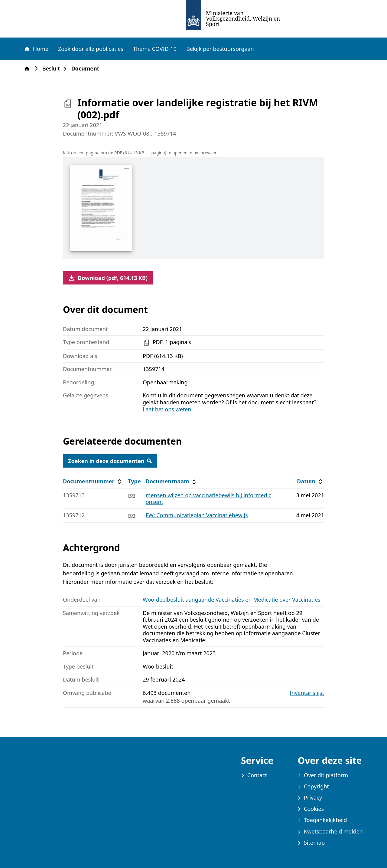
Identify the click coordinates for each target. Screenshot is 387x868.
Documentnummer (93, 481)
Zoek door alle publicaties (91, 49)
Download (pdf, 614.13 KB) (108, 278)
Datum (310, 481)
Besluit (53, 69)
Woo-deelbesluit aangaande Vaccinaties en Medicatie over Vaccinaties (232, 600)
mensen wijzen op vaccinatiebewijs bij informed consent (208, 499)
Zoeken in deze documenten (110, 461)
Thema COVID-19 (155, 49)
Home (36, 49)
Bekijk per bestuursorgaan (220, 49)
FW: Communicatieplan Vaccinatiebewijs (197, 515)
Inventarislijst (307, 693)
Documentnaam (172, 481)
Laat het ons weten (167, 409)
